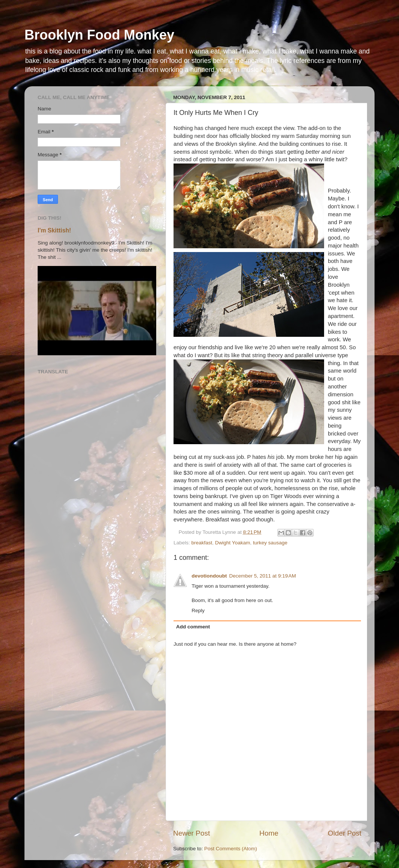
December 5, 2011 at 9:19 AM (263, 576)
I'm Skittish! (54, 230)
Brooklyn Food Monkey (99, 35)
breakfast (202, 543)
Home (269, 833)
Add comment (193, 627)
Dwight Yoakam (232, 543)
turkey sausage (270, 543)
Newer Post (192, 833)
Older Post (345, 833)
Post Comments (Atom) (231, 849)
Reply (198, 611)
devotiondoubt (209, 576)
